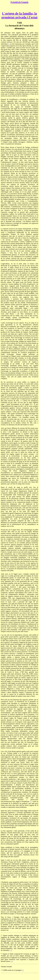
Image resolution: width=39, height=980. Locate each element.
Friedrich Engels (19, 2)
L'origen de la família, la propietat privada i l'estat (19, 15)
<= (11, 950)
